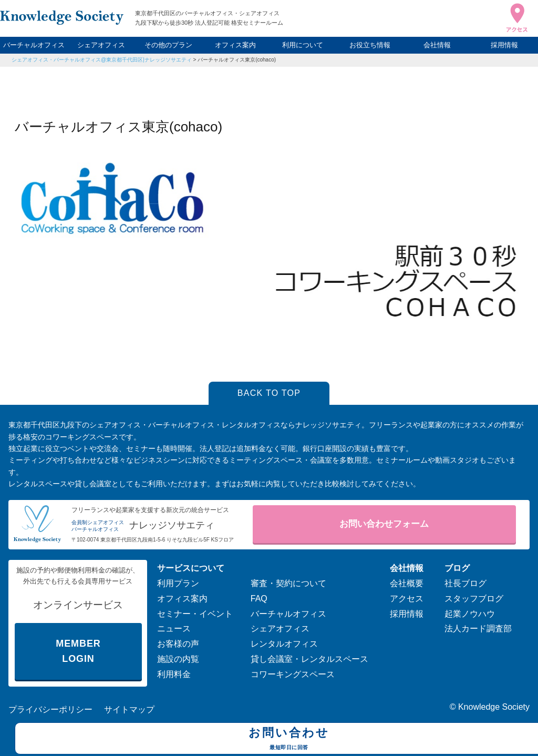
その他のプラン (168, 45)
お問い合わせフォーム (384, 524)
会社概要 (407, 583)
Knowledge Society (494, 707)
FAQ (259, 599)
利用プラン (178, 583)
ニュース (174, 629)
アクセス (407, 599)
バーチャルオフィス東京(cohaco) (237, 60)
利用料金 (174, 674)
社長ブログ (465, 583)
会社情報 (437, 45)
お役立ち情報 (370, 45)
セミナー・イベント (195, 614)
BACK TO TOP (269, 393)
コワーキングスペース (293, 674)
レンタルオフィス (284, 644)
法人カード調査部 (478, 629)
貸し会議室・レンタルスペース (309, 659)
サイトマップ (129, 709)
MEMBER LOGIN (78, 651)
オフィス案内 (235, 45)
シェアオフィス (101, 45)
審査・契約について (288, 583)
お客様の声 (178, 644)
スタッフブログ (474, 599)
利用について (303, 45)
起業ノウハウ (470, 614)
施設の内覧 (178, 659)
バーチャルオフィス (34, 45)
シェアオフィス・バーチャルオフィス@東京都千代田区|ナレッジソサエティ (102, 60)
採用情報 (504, 45)
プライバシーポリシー (50, 709)
